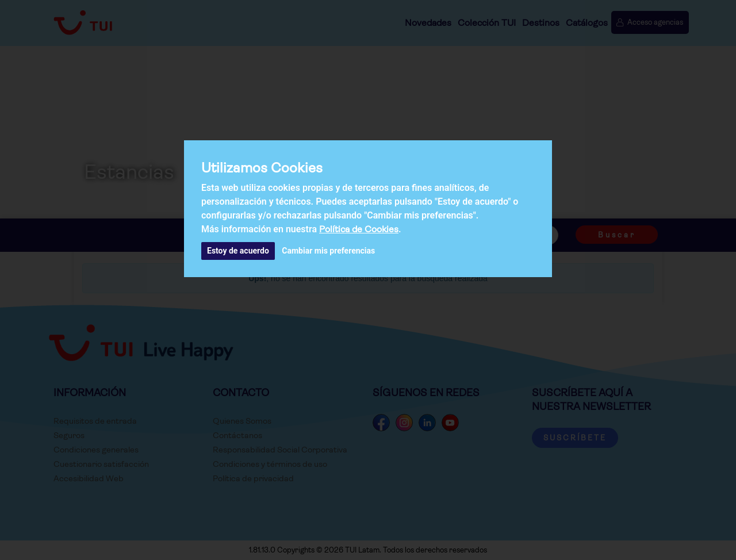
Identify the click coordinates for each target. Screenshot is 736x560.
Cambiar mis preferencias (328, 251)
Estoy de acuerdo (238, 251)
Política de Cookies (359, 229)
